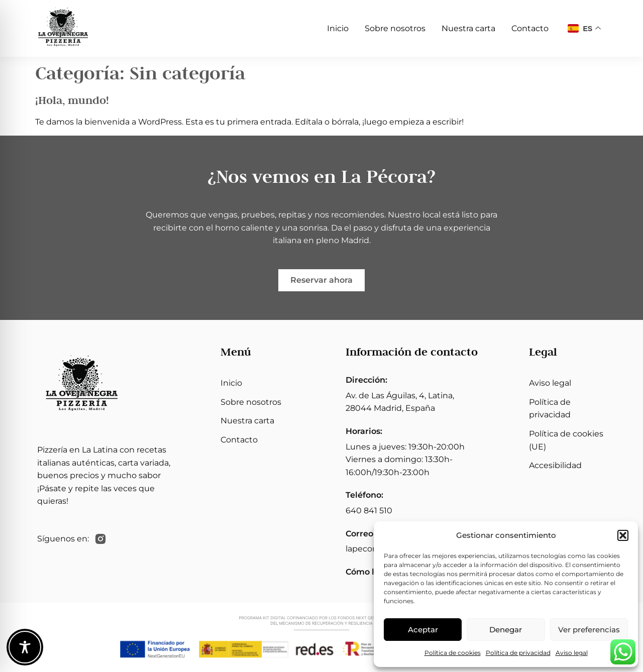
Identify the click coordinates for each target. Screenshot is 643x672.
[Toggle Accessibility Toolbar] (25, 647)
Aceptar (423, 630)
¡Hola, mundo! (72, 100)
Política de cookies (453, 653)
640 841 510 (369, 511)
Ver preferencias (589, 630)
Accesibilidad (555, 465)
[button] (623, 535)
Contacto (530, 28)
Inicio (338, 28)
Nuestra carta (468, 28)
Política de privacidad (518, 653)
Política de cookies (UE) (566, 440)
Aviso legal (572, 653)
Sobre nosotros (395, 28)
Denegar (506, 630)
